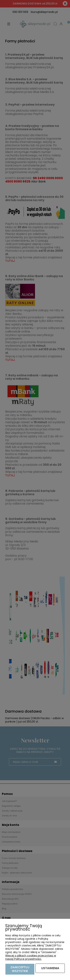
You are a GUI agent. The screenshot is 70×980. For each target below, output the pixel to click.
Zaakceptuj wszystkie (20, 969)
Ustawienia (50, 968)
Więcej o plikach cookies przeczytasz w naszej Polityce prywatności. (31, 957)
